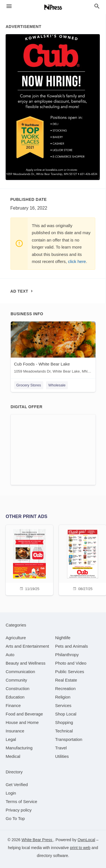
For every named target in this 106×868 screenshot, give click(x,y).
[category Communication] (20, 672)
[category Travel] (61, 748)
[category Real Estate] (66, 680)
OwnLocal (86, 840)
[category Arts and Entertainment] (27, 646)
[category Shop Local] (66, 714)
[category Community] (16, 680)
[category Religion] (63, 697)
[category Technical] (64, 731)
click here (77, 261)
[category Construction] (18, 688)
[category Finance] (13, 705)
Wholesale (57, 385)
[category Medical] (13, 756)
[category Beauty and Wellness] (26, 663)
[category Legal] (11, 739)
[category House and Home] (22, 722)
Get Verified (17, 785)
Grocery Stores (29, 385)
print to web (80, 848)
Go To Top (15, 818)
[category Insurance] (15, 731)
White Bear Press (37, 840)
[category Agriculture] (16, 638)
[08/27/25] (83, 559)
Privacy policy (19, 810)
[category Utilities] (62, 756)
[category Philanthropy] (67, 655)
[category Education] (15, 697)
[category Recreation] (65, 688)
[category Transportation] (69, 739)
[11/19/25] (29, 559)
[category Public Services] (70, 672)
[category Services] (63, 705)
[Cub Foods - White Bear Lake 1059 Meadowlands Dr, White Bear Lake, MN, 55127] (53, 349)
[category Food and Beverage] (24, 714)
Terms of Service (21, 801)
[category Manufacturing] (19, 748)
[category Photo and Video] (71, 663)
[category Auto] (10, 655)
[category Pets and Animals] (72, 646)
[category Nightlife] (63, 638)
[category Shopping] (64, 722)
